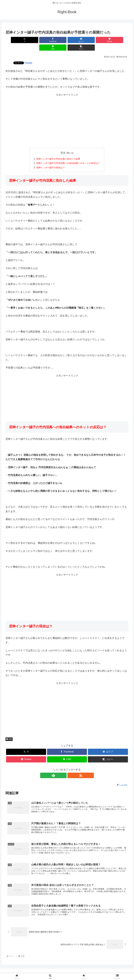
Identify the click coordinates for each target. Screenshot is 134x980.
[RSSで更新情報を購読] (70, 768)
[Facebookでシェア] (36, 40)
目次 (63, 145)
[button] (119, 40)
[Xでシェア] (15, 40)
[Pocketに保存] (77, 40)
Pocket (28, 55)
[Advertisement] (67, 113)
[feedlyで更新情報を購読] (64, 768)
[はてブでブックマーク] (57, 40)
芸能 (9, 732)
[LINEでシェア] (98, 40)
